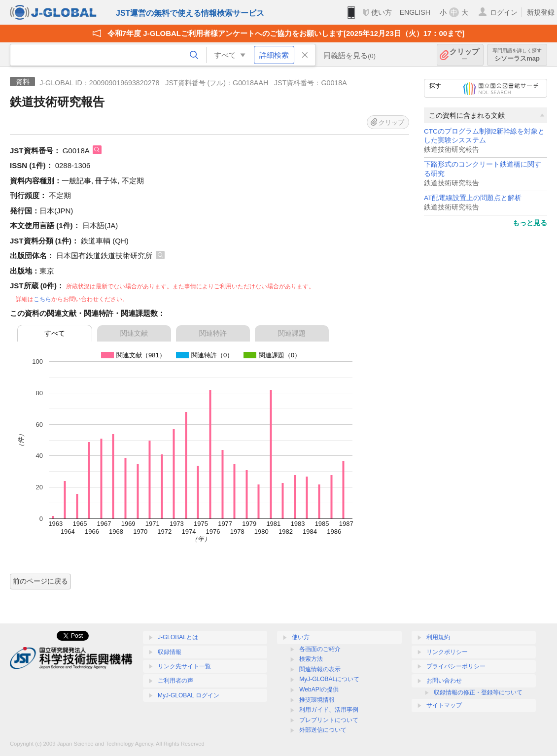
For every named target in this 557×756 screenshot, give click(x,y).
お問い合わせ (444, 681)
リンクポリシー (447, 652)
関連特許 (213, 333)
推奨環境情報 (317, 700)
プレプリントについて (329, 720)
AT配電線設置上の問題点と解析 (473, 198)
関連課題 (292, 333)
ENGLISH (415, 12)
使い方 (382, 12)
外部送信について (323, 730)
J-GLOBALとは (178, 637)
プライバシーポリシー (456, 666)
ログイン (504, 12)
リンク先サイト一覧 (184, 666)
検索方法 (311, 659)
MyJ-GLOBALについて (329, 679)
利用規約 (438, 637)
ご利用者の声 (175, 681)
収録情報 (170, 652)
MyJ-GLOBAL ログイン (189, 695)
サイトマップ (444, 705)
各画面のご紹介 (320, 649)
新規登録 (541, 12)
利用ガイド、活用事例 (329, 710)
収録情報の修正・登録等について (478, 692)
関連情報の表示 (320, 669)
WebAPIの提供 (319, 689)
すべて (55, 333)
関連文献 (134, 333)
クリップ (464, 55)
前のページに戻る (40, 581)
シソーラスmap (517, 55)
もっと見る (530, 223)
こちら (42, 299)
